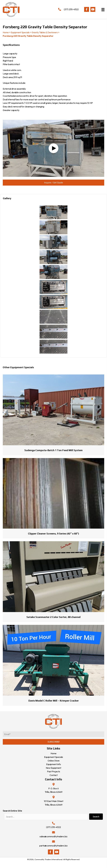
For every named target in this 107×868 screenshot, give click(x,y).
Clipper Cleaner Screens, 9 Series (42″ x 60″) (53, 534)
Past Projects (54, 771)
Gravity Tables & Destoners (45, 32)
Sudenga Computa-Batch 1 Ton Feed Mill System (53, 450)
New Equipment (53, 768)
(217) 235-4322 (71, 9)
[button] (87, 9)
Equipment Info (54, 764)
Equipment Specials (20, 32)
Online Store (54, 761)
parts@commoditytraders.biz (53, 846)
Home (6, 32)
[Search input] (46, 817)
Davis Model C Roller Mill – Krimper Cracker (54, 701)
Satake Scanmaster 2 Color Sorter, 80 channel (53, 617)
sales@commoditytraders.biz (53, 836)
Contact (54, 775)
